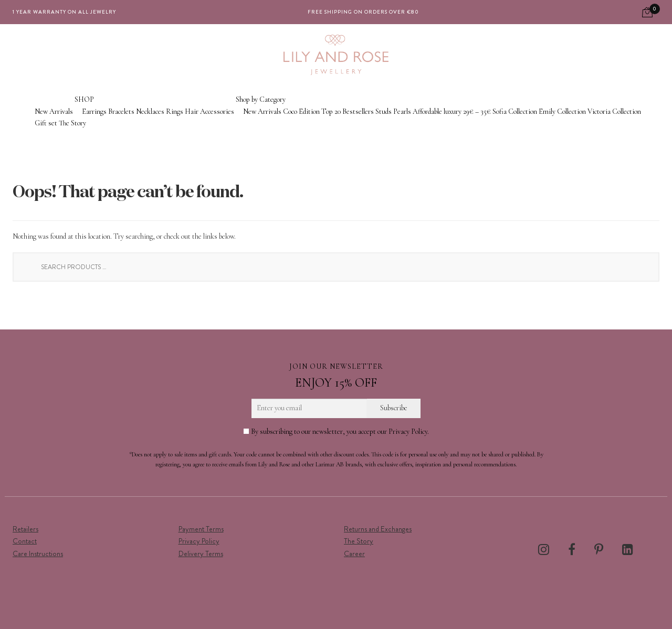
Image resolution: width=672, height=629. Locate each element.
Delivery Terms (201, 553)
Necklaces (150, 111)
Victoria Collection (614, 111)
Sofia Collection (515, 111)
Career (354, 553)
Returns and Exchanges (378, 529)
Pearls (402, 111)
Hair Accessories (209, 111)
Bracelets (121, 111)
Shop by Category (261, 99)
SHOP (84, 99)
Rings (175, 111)
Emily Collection (562, 111)
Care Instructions (38, 553)
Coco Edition (301, 111)
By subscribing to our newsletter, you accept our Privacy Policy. (336, 431)
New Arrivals (54, 111)
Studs (384, 111)
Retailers (25, 529)
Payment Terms (201, 529)
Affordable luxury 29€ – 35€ (452, 111)
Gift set (46, 123)
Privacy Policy (199, 541)
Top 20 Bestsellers (348, 111)
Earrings (94, 111)
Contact (25, 541)
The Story (72, 123)
